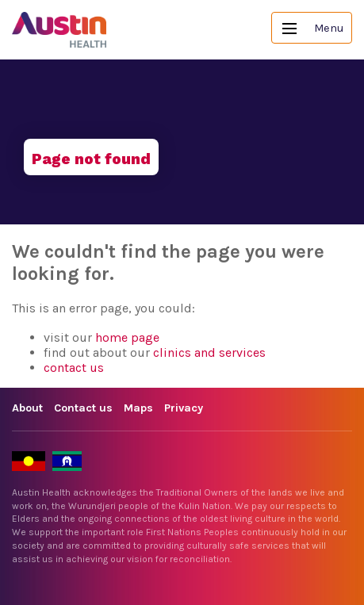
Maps (138, 408)
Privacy (184, 408)
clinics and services (209, 352)
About (27, 408)
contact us (74, 368)
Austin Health (59, 30)
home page (127, 337)
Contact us (83, 408)
